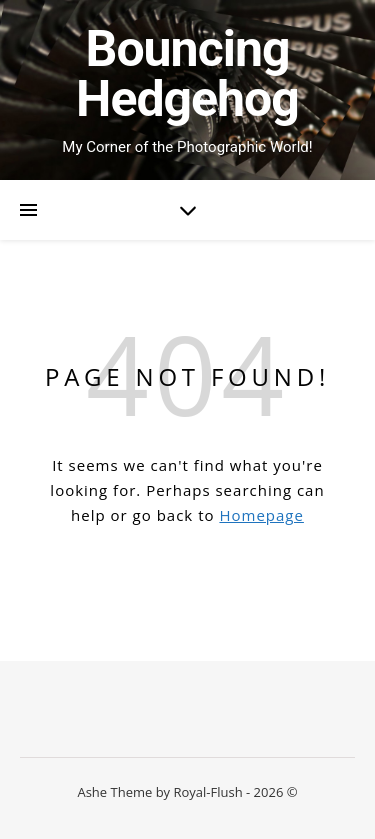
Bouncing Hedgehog (187, 74)
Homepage (261, 515)
